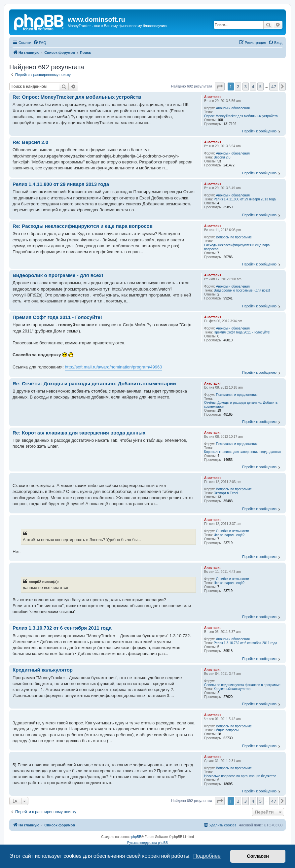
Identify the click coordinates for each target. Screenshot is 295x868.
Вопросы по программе (234, 237)
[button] (220, 87)
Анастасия (213, 97)
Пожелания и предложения (237, 395)
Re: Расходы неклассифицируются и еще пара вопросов (83, 226)
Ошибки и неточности (233, 531)
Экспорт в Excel (226, 493)
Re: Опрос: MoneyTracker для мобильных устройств (77, 97)
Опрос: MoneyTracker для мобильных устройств (241, 116)
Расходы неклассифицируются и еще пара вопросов (237, 247)
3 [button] (246, 87)
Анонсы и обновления (233, 108)
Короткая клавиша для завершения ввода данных (242, 452)
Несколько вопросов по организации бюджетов (240, 776)
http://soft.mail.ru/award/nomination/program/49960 (113, 367)
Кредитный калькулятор (232, 689)
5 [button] (260, 87)
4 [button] (253, 87)
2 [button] (238, 87)
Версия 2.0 (222, 157)
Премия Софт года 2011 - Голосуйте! (242, 332)
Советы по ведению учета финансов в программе (242, 685)
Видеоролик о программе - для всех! (242, 290)
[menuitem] (40, 43)
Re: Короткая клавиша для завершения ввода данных (79, 433)
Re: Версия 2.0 (30, 142)
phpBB (136, 837)
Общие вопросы (226, 730)
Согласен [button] (258, 856)
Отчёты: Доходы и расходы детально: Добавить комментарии (241, 405)
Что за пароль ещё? (229, 535)
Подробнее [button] (207, 856)
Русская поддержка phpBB (147, 843)
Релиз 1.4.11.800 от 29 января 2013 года (245, 199)
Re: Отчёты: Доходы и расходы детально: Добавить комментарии (94, 383)
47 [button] (274, 87)
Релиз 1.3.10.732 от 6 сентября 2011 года (245, 643)
